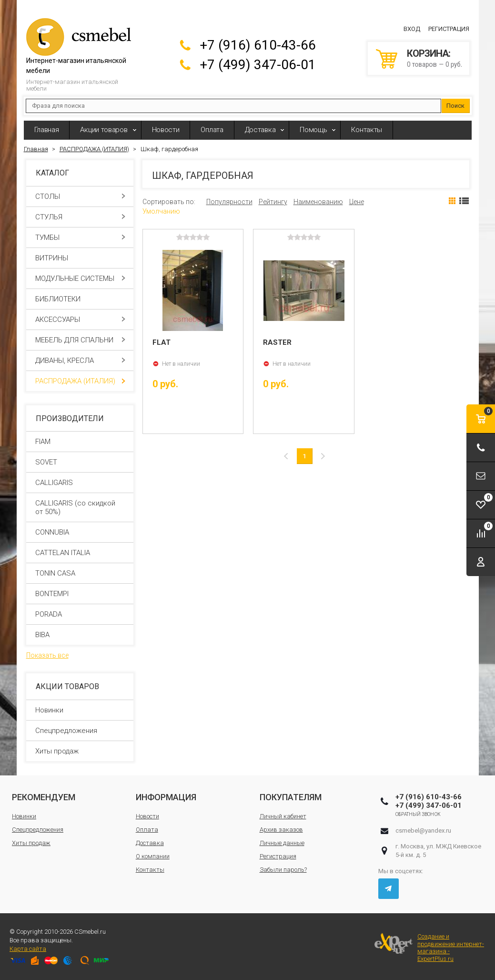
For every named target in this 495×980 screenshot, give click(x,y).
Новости (166, 130)
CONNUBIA (52, 532)
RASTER (277, 342)
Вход (412, 29)
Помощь (313, 130)
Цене (357, 202)
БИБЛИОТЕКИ (80, 299)
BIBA (42, 635)
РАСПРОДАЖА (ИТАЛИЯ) (80, 381)
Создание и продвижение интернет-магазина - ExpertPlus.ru (429, 948)
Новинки (49, 710)
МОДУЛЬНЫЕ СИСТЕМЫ (80, 279)
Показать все (47, 655)
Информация (166, 797)
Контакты (367, 130)
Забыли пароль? (283, 870)
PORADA (49, 614)
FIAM (43, 442)
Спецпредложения (66, 731)
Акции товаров (104, 130)
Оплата (212, 130)
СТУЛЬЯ (80, 217)
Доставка (260, 130)
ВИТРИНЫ (80, 258)
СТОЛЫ (80, 196)
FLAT (162, 342)
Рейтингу (273, 202)
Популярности (229, 202)
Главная (47, 130)
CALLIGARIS (54, 483)
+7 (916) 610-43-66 (258, 45)
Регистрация (449, 29)
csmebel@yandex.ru (423, 830)
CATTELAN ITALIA (63, 553)
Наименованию (318, 202)
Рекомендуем (44, 797)
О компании (153, 856)
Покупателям (291, 797)
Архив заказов (281, 830)
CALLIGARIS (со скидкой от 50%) (75, 507)
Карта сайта (28, 949)
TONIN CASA (55, 573)
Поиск (455, 106)
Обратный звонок (418, 814)
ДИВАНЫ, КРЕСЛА (80, 361)
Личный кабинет (283, 816)
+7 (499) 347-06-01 (258, 65)
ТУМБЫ (80, 237)
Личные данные (282, 843)
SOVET (46, 462)
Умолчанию (161, 211)
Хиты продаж (57, 751)
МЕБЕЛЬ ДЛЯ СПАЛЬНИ (80, 340)
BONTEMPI (52, 594)
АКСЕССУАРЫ (80, 320)
